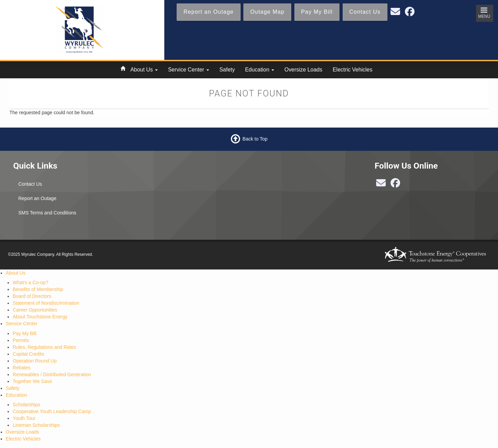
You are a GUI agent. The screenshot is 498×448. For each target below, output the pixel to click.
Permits (21, 340)
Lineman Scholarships (36, 425)
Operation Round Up (35, 361)
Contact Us (30, 184)
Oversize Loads (303, 70)
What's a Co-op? (30, 282)
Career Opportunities (35, 310)
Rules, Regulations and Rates (44, 347)
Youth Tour (24, 418)
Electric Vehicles (353, 70)
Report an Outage (37, 198)
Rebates (22, 368)
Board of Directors (32, 296)
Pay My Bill (24, 333)
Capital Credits (28, 354)
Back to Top (255, 139)
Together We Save (32, 381)
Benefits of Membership (38, 289)
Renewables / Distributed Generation (52, 374)
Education (260, 70)
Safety (227, 70)
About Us (144, 70)
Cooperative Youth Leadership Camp (52, 411)
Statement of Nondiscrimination (46, 303)
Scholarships (26, 405)
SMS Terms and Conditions (47, 213)
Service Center (189, 70)
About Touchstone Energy (40, 317)
